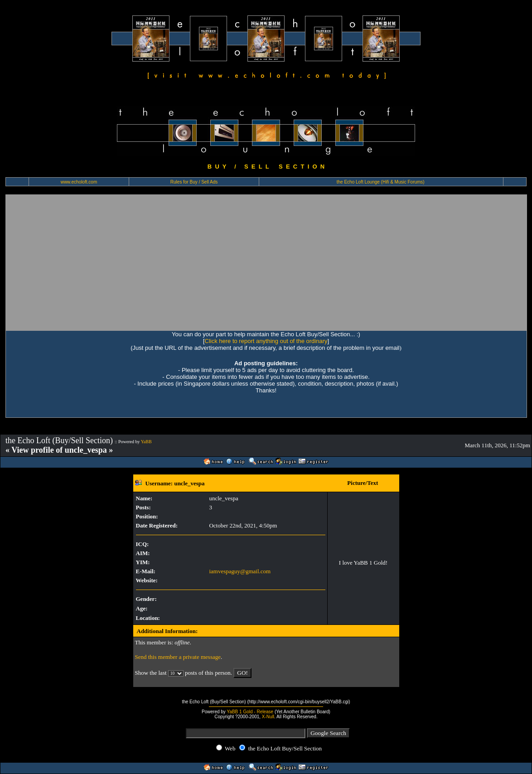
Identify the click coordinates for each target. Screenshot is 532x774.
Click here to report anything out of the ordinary (266, 341)
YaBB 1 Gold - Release (250, 712)
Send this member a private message (178, 657)
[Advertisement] (266, 262)
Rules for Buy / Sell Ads (194, 182)
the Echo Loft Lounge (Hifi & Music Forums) (381, 182)
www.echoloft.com (79, 182)
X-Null (268, 717)
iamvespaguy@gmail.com (240, 571)
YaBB (146, 442)
